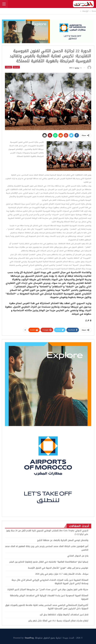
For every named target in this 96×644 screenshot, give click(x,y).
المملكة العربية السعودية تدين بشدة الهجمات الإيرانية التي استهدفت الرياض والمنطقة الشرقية (49, 597)
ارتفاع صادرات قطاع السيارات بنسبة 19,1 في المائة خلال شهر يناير (58, 621)
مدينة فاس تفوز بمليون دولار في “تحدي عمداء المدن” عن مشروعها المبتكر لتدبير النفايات (48, 590)
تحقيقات (9, 67)
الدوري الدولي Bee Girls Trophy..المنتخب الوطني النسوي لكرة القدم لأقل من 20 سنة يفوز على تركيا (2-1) (47, 532)
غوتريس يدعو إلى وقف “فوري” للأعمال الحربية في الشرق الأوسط (58, 568)
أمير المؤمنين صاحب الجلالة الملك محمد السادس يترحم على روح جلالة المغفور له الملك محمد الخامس (47, 548)
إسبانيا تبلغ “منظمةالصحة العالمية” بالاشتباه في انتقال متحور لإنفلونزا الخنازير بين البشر (49, 562)
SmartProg (29, 638)
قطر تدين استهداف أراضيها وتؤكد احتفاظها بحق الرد (64, 615)
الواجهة (16, 67)
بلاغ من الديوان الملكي (78, 556)
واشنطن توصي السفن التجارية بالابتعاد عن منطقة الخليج (63, 540)
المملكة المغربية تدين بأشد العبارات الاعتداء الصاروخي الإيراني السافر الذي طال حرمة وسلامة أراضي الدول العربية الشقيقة (50, 582)
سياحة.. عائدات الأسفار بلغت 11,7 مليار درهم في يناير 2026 (61, 574)
